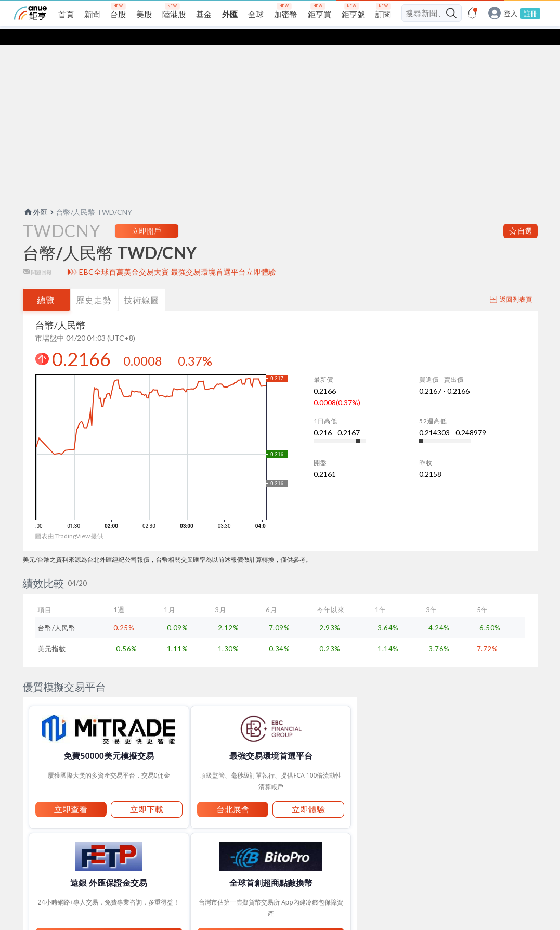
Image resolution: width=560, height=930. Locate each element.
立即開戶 (147, 234)
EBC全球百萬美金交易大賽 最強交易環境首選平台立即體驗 (178, 276)
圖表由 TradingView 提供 (69, 540)
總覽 (46, 303)
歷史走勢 (94, 303)
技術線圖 (142, 303)
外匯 (35, 216)
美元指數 (52, 652)
